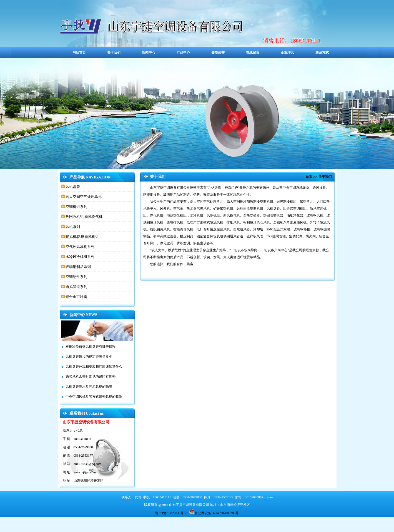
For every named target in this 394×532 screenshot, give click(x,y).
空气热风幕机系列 (80, 247)
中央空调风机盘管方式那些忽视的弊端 (94, 397)
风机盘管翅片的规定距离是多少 (89, 357)
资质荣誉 (218, 53)
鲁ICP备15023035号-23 (172, 513)
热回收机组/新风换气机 (84, 217)
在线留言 (253, 53)
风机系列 (72, 227)
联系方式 (322, 53)
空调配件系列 (76, 277)
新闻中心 (149, 53)
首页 (309, 177)
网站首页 (79, 53)
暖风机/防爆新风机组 (82, 237)
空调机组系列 (76, 207)
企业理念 (287, 53)
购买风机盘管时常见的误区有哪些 (91, 377)
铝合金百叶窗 (76, 297)
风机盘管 (72, 187)
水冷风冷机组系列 (80, 257)
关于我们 (114, 53)
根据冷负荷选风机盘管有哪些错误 (91, 347)
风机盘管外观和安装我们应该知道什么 (94, 367)
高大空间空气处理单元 (83, 197)
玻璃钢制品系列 (78, 267)
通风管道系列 (76, 287)
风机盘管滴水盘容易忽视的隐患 (89, 387)
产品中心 (183, 53)
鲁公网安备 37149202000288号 (214, 511)
